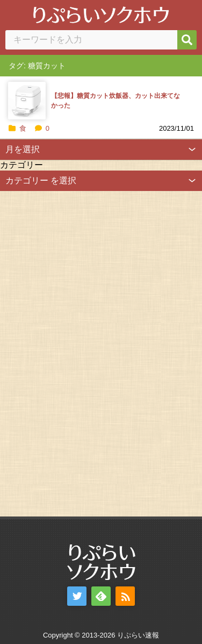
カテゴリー (21, 165)
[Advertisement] (81, 352)
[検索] (187, 40)
